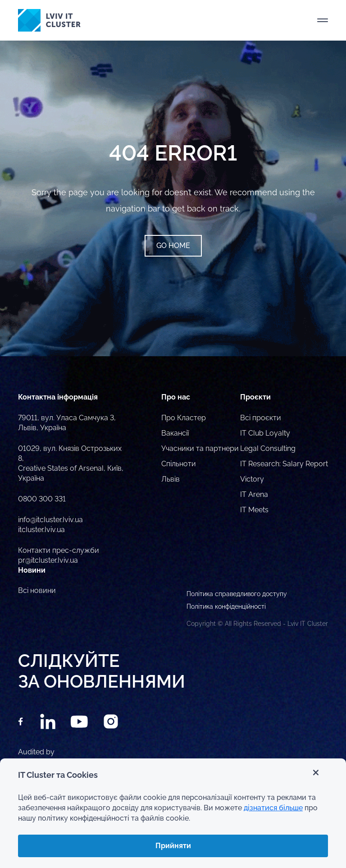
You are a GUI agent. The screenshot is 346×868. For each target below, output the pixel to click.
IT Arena (254, 494)
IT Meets (254, 510)
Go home (173, 246)
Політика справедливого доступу (237, 594)
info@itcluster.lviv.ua (50, 520)
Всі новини (37, 590)
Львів (171, 479)
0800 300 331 (42, 499)
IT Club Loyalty (265, 433)
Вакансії (175, 433)
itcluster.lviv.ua (41, 530)
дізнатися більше (273, 808)
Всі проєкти (261, 418)
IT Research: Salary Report (284, 464)
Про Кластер (184, 418)
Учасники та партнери (200, 448)
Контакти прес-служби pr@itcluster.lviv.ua (59, 555)
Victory (252, 479)
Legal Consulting (268, 448)
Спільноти (179, 464)
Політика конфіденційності (226, 606)
